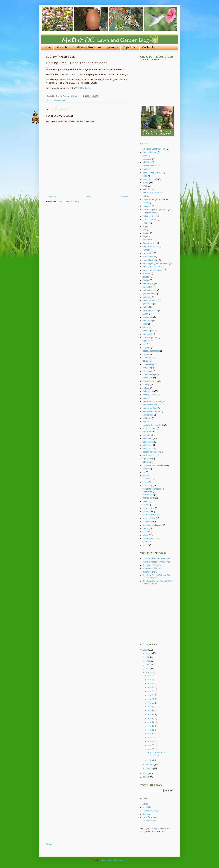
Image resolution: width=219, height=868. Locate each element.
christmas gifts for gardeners (155, 210)
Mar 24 (151, 687)
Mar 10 (151, 734)
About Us (62, 47)
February (150, 765)
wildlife (146, 535)
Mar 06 (151, 745)
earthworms (148, 253)
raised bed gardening (152, 452)
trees (145, 501)
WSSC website (83, 88)
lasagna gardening (151, 351)
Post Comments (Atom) (68, 202)
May (148, 665)
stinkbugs (147, 479)
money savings (149, 374)
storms (146, 482)
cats (144, 196)
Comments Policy (150, 811)
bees (145, 176)
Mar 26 (151, 684)
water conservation (151, 515)
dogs (145, 236)
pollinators (147, 435)
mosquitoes (148, 378)
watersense (148, 522)
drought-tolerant (150, 243)
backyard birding (150, 166)
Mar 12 (151, 726)
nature (145, 398)
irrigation (146, 341)
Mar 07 (151, 742)
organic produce (150, 408)
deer (145, 230)
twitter (145, 505)
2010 (146, 777)
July (148, 657)
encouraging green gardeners (156, 263)
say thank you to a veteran (154, 465)
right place (147, 459)
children (146, 203)
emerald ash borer (151, 260)
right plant (147, 462)
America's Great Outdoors (154, 149)
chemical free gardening (153, 199)
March (149, 673)
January (149, 769)
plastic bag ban (149, 428)
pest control (148, 415)
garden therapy (149, 290)
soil (144, 472)
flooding (146, 280)
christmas (147, 206)
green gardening (150, 300)
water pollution (149, 518)
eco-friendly (148, 257)
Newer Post (52, 197)
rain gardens (148, 442)
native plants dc (149, 395)
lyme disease (148, 364)
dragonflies (148, 240)
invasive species (150, 337)
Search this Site (150, 821)
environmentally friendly (153, 270)
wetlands (147, 532)
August (149, 653)
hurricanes (147, 334)
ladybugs (147, 348)
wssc (64, 100)
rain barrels (148, 438)
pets (145, 422)
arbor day (147, 162)
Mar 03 (151, 749)
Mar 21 (151, 699)
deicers (146, 233)
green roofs (148, 304)
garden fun (147, 287)
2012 (146, 650)
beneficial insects (150, 179)
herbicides (147, 321)
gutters (146, 307)
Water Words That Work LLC (115, 860)
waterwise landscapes (152, 525)
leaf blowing (148, 358)
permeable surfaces (151, 411)
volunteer (57, 100)
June (148, 661)
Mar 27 (151, 680)
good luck (147, 297)
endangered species (152, 267)
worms (146, 542)
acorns (146, 156)
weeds (146, 528)
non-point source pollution (154, 405)
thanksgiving (148, 495)
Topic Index (130, 47)
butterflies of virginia (151, 193)
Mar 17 (151, 714)
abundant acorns (150, 152)
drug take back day (151, 247)
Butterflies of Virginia (152, 565)
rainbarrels (147, 445)
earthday (147, 250)
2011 (146, 773)
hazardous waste (150, 311)
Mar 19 (151, 707)
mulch (145, 388)
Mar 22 (151, 695)
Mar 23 (151, 691)
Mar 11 (151, 730)
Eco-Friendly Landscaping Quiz (156, 558)
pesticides (147, 418)
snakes (146, 469)
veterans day (148, 508)
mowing (146, 385)
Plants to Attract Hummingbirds (156, 562)
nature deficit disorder (152, 401)
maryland (147, 368)
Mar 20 (151, 703)
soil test (146, 476)
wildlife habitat (149, 538)
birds (145, 186)
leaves (146, 361)
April (148, 669)
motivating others (150, 381)
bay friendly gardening (152, 173)
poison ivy (147, 432)
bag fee (146, 169)
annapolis (147, 159)
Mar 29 (151, 676)
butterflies (147, 189)
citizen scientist (149, 220)
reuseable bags (149, 455)
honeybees (148, 327)
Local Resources (150, 817)
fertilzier (146, 277)
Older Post (125, 197)
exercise (146, 273)
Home (47, 47)
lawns (145, 354)
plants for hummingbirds (153, 425)
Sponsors (112, 47)
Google (49, 844)
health (145, 314)
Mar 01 (151, 760)
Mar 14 (151, 722)
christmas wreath (150, 216)
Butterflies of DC (150, 572)
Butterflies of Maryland (152, 568)
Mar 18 (151, 711)
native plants (148, 391)
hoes (145, 324)
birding (146, 183)
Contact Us (149, 47)
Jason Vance (158, 829)
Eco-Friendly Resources (87, 47)
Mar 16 (151, 718)
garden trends (149, 294)
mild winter (147, 371)
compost (146, 223)
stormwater (148, 486)
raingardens (148, 449)
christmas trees (149, 213)
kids (144, 344)
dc (144, 226)
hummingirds (148, 331)
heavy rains (148, 317)
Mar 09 (151, 738)
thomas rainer (149, 498)
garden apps (148, 283)
